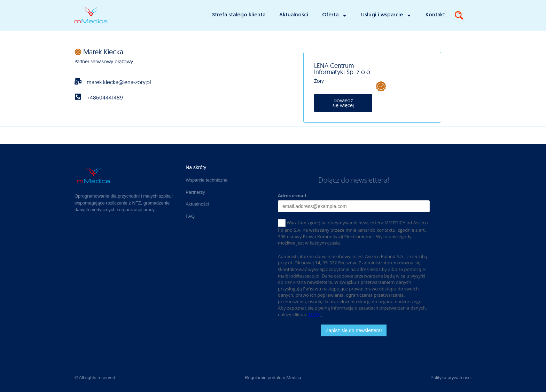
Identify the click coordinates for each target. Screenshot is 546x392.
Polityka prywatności (451, 378)
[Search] (459, 15)
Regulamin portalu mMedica (273, 378)
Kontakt (435, 15)
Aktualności (294, 15)
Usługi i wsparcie (386, 15)
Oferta (335, 15)
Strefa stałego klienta (239, 15)
